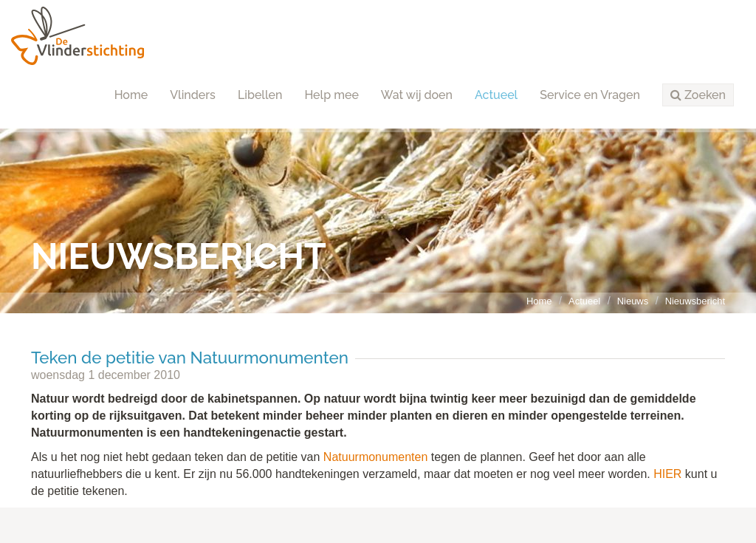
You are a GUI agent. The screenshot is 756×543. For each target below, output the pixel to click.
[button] (698, 95)
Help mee (331, 95)
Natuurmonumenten (375, 457)
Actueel (496, 95)
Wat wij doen (417, 95)
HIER (667, 474)
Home (131, 95)
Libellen (260, 95)
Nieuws (633, 301)
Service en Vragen (590, 95)
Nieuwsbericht (695, 301)
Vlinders (193, 95)
